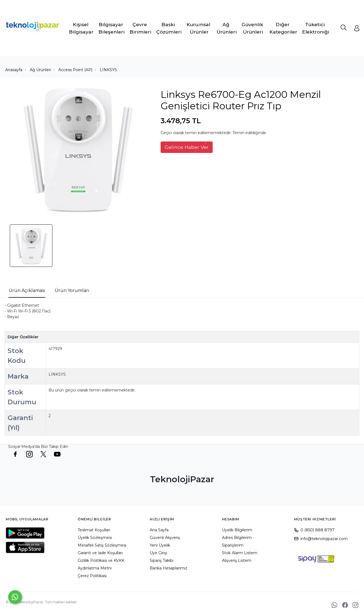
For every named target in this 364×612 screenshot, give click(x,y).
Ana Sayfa (159, 530)
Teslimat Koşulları (94, 530)
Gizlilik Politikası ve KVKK (101, 560)
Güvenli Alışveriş (165, 538)
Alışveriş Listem (237, 560)
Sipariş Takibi (162, 560)
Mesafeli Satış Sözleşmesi (102, 545)
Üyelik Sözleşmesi (95, 538)
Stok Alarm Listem (240, 553)
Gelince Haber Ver (187, 147)
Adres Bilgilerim (237, 538)
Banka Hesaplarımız (169, 568)
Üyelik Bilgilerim (237, 530)
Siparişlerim (233, 545)
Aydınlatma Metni (95, 568)
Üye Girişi (158, 553)
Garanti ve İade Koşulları (100, 553)
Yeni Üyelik (160, 545)
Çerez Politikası (92, 576)
